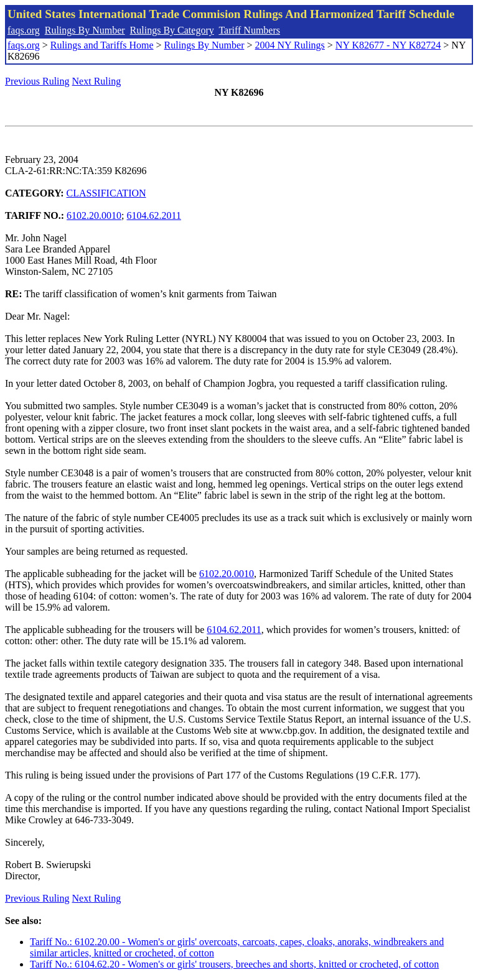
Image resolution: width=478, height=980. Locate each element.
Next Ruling (97, 81)
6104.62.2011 (154, 215)
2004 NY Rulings (290, 45)
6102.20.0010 (94, 215)
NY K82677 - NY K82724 (388, 45)
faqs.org (24, 30)
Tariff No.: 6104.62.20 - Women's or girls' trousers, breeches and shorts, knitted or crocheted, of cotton (234, 964)
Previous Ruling (37, 81)
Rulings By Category (172, 30)
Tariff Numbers (249, 30)
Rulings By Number (85, 30)
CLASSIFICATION (106, 193)
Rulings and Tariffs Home (102, 45)
